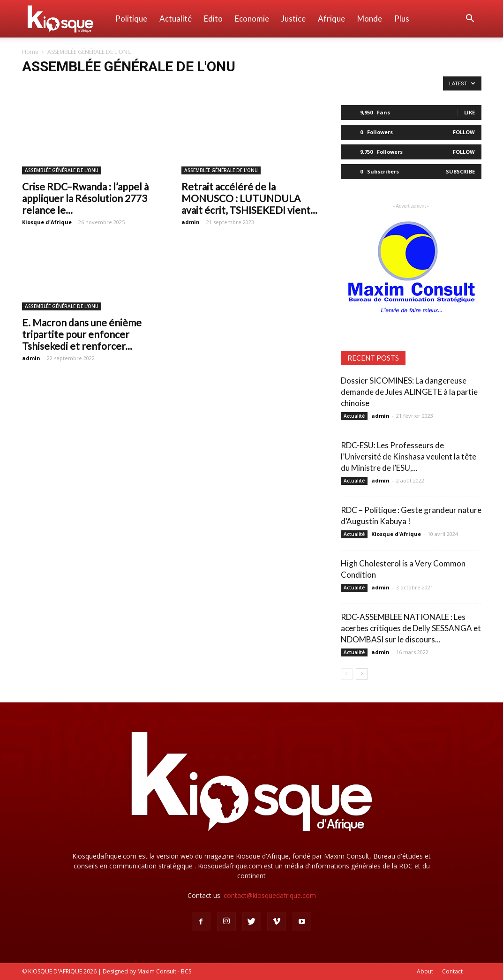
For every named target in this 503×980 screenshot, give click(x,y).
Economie (252, 19)
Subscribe (460, 171)
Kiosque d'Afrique (47, 222)
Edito (213, 19)
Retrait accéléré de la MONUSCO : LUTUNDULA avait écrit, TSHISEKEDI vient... (249, 198)
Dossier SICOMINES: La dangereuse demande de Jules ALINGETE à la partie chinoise (409, 392)
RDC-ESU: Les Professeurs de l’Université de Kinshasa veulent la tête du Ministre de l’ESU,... (409, 456)
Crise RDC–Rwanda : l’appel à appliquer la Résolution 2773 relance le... (85, 198)
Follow (464, 132)
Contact (452, 971)
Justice (293, 19)
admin (191, 222)
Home (30, 52)
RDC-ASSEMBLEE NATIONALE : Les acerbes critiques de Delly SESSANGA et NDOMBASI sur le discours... (411, 628)
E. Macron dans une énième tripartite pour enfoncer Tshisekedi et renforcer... (82, 334)
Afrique (331, 19)
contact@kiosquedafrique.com (270, 895)
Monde (370, 19)
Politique (131, 19)
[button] (470, 19)
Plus (402, 19)
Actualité (176, 19)
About (425, 971)
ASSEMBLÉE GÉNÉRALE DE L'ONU (62, 170)
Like (469, 112)
